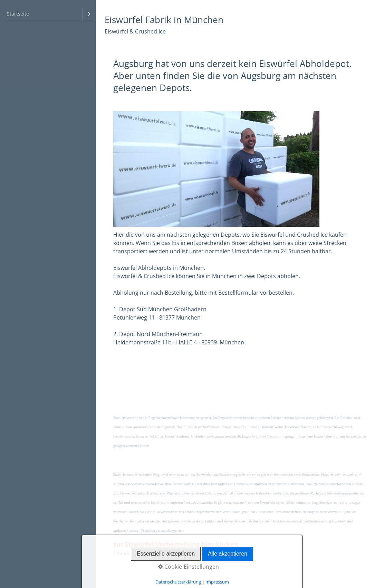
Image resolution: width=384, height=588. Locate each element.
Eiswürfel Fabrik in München (164, 20)
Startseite (18, 14)
